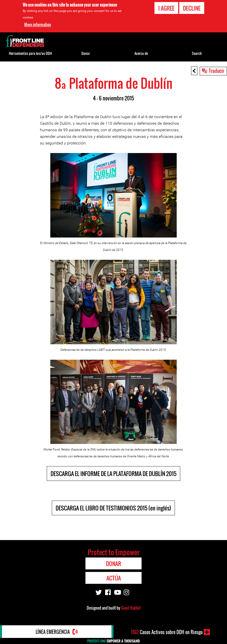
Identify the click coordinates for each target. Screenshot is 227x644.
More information (38, 24)
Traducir (217, 71)
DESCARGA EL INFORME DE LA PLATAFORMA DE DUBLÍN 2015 (113, 474)
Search (197, 53)
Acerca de (141, 53)
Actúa (114, 578)
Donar (86, 53)
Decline (192, 7)
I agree (166, 7)
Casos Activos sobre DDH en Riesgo (167, 632)
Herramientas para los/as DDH (30, 53)
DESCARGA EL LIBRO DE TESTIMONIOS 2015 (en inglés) (113, 508)
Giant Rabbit (131, 608)
